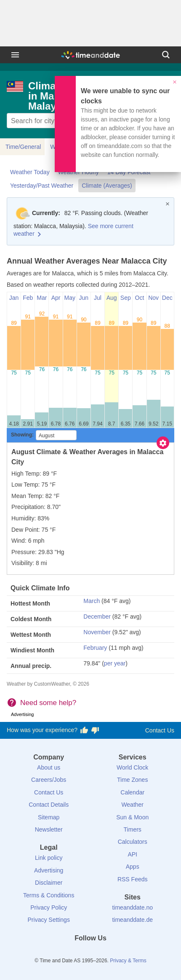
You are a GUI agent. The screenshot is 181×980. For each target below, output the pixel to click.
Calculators (133, 842)
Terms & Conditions (49, 895)
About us (49, 767)
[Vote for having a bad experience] (95, 730)
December (97, 617)
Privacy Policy (49, 907)
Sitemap (49, 817)
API (132, 854)
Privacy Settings (49, 920)
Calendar (132, 792)
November (97, 632)
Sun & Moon (132, 817)
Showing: (22, 435)
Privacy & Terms (128, 961)
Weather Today (30, 172)
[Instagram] (105, 953)
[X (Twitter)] (76, 953)
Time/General (23, 147)
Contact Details (49, 805)
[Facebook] (62, 953)
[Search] (166, 55)
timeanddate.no (132, 907)
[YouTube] (119, 953)
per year (115, 663)
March (92, 601)
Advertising (49, 870)
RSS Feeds (133, 879)
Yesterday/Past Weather (42, 186)
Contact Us (160, 730)
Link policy (49, 858)
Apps (133, 867)
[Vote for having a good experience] (84, 730)
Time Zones (132, 780)
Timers (133, 829)
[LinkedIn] (90, 953)
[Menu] (15, 55)
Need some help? (48, 703)
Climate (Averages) (107, 186)
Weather (132, 805)
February (95, 648)
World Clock (132, 767)
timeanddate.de (132, 920)
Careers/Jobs (49, 780)
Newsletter (49, 829)
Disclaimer (49, 883)
